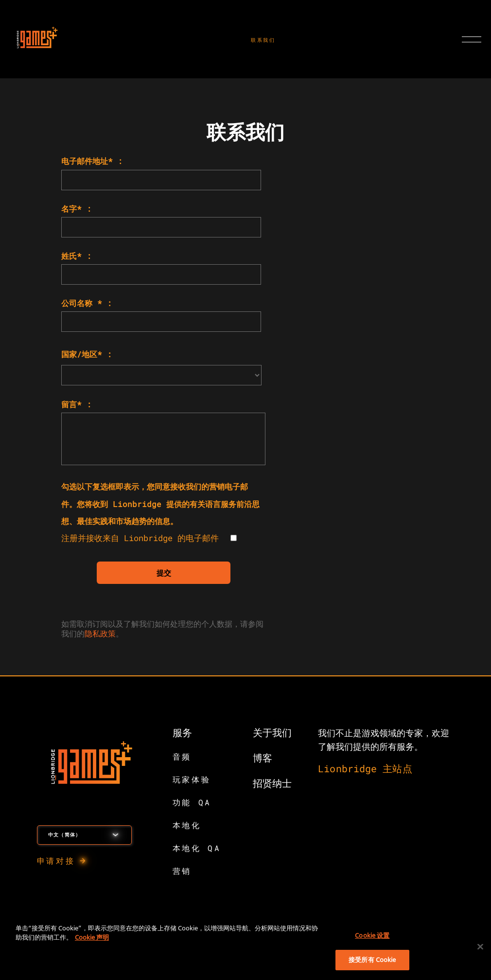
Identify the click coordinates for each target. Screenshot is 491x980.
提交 (164, 573)
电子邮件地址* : (92, 161)
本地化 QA (197, 848)
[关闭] (480, 946)
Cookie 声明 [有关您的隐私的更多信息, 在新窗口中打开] (92, 937)
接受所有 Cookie (372, 960)
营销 (182, 871)
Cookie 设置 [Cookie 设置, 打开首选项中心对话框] (372, 935)
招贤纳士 (272, 783)
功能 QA (192, 802)
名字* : (76, 209)
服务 (182, 732)
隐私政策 (100, 633)
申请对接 (56, 861)
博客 (263, 758)
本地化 (187, 825)
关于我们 (272, 732)
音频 (182, 756)
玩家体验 (192, 779)
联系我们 (263, 40)
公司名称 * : (87, 303)
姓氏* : (76, 256)
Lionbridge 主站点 (365, 768)
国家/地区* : (87, 354)
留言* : (76, 404)
